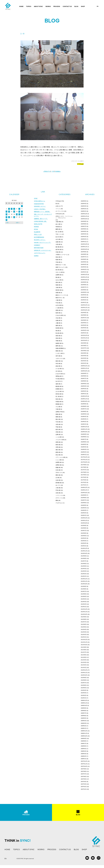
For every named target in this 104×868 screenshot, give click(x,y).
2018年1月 (84, 455)
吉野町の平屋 (59, 412)
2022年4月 (84, 325)
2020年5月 (84, 384)
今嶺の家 (58, 409)
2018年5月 (84, 444)
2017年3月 (84, 480)
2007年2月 (84, 787)
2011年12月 (84, 640)
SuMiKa (36, 256)
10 (9, 211)
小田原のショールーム (61, 255)
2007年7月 (84, 774)
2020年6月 (84, 381)
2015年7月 (84, 531)
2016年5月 (84, 505)
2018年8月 (84, 437)
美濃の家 (58, 293)
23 (6, 217)
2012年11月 (84, 612)
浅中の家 (58, 356)
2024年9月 (84, 252)
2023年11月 (84, 277)
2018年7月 (84, 439)
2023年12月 (84, 275)
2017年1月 (84, 485)
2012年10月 (84, 614)
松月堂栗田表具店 (39, 237)
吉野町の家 (59, 465)
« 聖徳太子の (47, 171)
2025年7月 (84, 226)
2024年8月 (84, 254)
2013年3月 (84, 602)
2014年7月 (84, 561)
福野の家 (58, 325)
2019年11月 (84, 399)
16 (6, 214)
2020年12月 (84, 366)
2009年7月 (84, 713)
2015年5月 (84, 536)
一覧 (53, 171)
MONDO (36, 227)
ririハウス (58, 485)
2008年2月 (84, 756)
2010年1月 (84, 698)
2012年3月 (84, 632)
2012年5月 (84, 627)
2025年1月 (84, 242)
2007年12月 (84, 761)
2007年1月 (84, 789)
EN (98, 6)
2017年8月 (84, 467)
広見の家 (58, 470)
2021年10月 (84, 340)
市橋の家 (58, 341)
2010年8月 (84, 680)
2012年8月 (84, 619)
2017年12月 (84, 457)
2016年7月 (84, 500)
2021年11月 (84, 338)
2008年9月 (84, 738)
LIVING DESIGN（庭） (41, 221)
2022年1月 (84, 333)
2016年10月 (84, 493)
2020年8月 (84, 376)
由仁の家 (58, 224)
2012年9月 (84, 617)
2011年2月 (84, 665)
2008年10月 (84, 736)
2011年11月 (84, 642)
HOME (21, 6)
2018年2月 (84, 452)
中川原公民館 (59, 379)
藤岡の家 (58, 229)
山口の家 (58, 239)
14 (19, 211)
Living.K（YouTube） (40, 209)
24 (9, 217)
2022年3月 (84, 328)
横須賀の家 (59, 386)
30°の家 (58, 371)
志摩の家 (58, 434)
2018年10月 (84, 432)
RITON (36, 229)
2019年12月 (84, 396)
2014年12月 (84, 548)
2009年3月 (84, 723)
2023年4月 (84, 295)
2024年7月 (84, 257)
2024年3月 (84, 267)
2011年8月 (84, 650)
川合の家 (58, 318)
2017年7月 (84, 470)
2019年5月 (84, 414)
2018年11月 (84, 429)
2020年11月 (84, 368)
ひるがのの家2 (59, 315)
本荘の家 (58, 364)
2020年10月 (84, 371)
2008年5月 (84, 749)
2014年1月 (84, 576)
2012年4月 (84, 629)
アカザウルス (59, 503)
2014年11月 (84, 551)
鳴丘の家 (58, 419)
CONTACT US (67, 6)
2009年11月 (84, 703)
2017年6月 (84, 472)
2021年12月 (84, 335)
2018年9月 (84, 434)
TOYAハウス (59, 473)
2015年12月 (84, 518)
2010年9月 (84, 678)
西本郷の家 (59, 483)
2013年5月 (84, 596)
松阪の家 (58, 260)
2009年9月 (84, 708)
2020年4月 (84, 386)
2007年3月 (84, 784)
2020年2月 (84, 391)
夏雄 (57, 500)
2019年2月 (84, 422)
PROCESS (57, 6)
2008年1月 (84, 759)
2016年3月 (84, 510)
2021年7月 (84, 348)
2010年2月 (84, 695)
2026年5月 (84, 201)
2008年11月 (84, 733)
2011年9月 (84, 647)
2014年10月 (84, 553)
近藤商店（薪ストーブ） (41, 219)
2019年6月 (84, 411)
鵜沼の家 (58, 361)
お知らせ (58, 206)
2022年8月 (84, 315)
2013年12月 (84, 579)
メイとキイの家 (60, 440)
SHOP (83, 6)
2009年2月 (84, 726)
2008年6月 (84, 746)
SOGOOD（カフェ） (40, 206)
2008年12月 (84, 731)
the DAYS (58, 381)
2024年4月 (84, 264)
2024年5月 (84, 262)
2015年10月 (84, 523)
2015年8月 (84, 528)
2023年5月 (84, 292)
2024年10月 (84, 249)
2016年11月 (84, 490)
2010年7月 (84, 683)
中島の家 (58, 262)
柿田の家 (58, 445)
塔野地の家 (59, 376)
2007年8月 (84, 771)
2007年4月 (84, 782)
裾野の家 (58, 346)
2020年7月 (84, 378)
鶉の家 (57, 331)
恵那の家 (58, 310)
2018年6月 (84, 442)
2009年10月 (84, 705)
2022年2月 (84, 330)
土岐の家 (58, 287)
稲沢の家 (58, 429)
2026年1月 (84, 211)
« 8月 (7, 223)
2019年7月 (84, 409)
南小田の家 (59, 270)
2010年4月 (84, 690)
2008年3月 (84, 754)
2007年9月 (84, 769)
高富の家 (58, 336)
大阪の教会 (59, 222)
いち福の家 (59, 308)
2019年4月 (84, 417)
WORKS (48, 6)
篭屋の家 (58, 285)
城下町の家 (59, 250)
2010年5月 (84, 688)
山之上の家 (59, 280)
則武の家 (58, 399)
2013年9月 (84, 586)
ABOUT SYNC (38, 6)
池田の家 (58, 384)
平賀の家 (58, 427)
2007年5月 (84, 779)
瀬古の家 (58, 450)
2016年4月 (84, 508)
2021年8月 (84, 346)
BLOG (76, 6)
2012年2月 (84, 634)
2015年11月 (84, 520)
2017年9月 (84, 465)
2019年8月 (84, 406)
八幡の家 (58, 323)
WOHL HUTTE (38, 224)
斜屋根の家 (59, 389)
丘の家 (57, 478)
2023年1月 (84, 302)
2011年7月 (84, 652)
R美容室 (58, 227)
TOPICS (29, 6)
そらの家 (58, 407)
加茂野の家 (59, 462)
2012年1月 (84, 637)
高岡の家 (58, 442)
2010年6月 (84, 685)
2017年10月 (84, 462)
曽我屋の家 (59, 404)
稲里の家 (58, 313)
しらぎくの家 (59, 353)
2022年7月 (84, 318)
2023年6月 (84, 290)
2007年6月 (84, 776)
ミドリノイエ (59, 495)
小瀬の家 (58, 300)
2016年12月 (84, 487)
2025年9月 (84, 221)
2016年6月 (84, 503)
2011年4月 (84, 660)
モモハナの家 (59, 272)
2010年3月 (84, 693)
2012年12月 (84, 609)
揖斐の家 (58, 414)
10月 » (18, 223)
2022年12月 (84, 305)
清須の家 (58, 338)
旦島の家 (58, 432)
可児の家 (58, 422)
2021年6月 (84, 351)
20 (17, 214)
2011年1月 (84, 668)
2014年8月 (84, 558)
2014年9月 (84, 556)
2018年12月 (84, 427)
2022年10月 (84, 310)
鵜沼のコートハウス (61, 295)
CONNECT (37, 245)
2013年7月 (84, 591)
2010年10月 (84, 675)
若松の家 (58, 282)
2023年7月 (84, 287)
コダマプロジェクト (40, 253)
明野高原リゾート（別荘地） (42, 212)
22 (22, 214)
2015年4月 (84, 538)
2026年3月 (84, 206)
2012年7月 (84, 622)
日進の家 (58, 252)
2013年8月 (84, 589)
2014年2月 (84, 574)
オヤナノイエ (59, 498)
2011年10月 (84, 645)
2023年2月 (84, 300)
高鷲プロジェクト (60, 267)
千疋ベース (59, 234)
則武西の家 (59, 328)
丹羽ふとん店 (38, 235)
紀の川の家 (59, 237)
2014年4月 (84, 569)
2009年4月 (84, 721)
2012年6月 (84, 624)
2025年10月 (84, 219)
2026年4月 (84, 204)
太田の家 (58, 424)
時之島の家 (59, 333)
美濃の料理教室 (60, 348)
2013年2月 (84, 604)
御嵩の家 (58, 351)
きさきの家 (59, 391)
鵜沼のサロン (59, 298)
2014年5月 (84, 566)
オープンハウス (60, 211)
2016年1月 (84, 515)
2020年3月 (84, 389)
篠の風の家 (59, 247)
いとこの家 (59, 460)
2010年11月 (84, 673)
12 (14, 211)
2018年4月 (84, 447)
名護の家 (58, 242)
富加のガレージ (60, 265)
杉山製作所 (37, 232)
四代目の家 (59, 394)
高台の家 (58, 455)
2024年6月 (84, 259)
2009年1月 (84, 728)
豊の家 (57, 277)
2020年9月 (84, 373)
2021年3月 (84, 358)
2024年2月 (84, 269)
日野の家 (58, 447)
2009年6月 (84, 716)
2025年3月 (84, 237)
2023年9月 (84, 282)
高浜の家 (58, 257)
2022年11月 (84, 308)
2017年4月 (84, 477)
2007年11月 (84, 764)
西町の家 (58, 475)
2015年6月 (84, 533)
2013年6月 (84, 594)
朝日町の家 (59, 290)
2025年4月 (84, 234)
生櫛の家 (58, 320)
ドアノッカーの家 (60, 457)
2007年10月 (84, 766)
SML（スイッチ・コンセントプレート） (43, 215)
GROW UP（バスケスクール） (43, 251)
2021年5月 (84, 353)
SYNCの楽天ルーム (40, 201)
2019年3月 (84, 419)
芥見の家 (58, 490)
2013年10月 (84, 584)
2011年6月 (84, 655)
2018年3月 (84, 449)
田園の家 (58, 467)
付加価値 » (58, 171)
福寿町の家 (59, 343)
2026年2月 (84, 209)
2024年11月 (84, 247)
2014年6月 (84, 564)
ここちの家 (59, 437)
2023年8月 (84, 285)
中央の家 (58, 303)
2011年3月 (84, 662)
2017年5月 (84, 475)
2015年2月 (84, 543)
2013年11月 (84, 581)
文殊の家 (58, 493)
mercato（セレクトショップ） (43, 243)
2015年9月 (84, 526)
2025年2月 (84, 239)
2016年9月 (84, 495)
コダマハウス (59, 359)
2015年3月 (84, 541)
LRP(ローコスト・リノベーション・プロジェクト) (64, 217)
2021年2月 (84, 361)
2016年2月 (84, 513)
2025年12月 (84, 214)
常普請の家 (59, 402)
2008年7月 (84, 743)
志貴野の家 (59, 275)
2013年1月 (84, 607)
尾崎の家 (58, 417)
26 (14, 217)
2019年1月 (84, 424)
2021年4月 (84, 356)
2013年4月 (84, 599)
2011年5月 (84, 657)
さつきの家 (59, 369)
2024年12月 (84, 244)
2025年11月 (84, 216)
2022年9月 (84, 313)
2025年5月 (84, 231)
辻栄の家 (58, 480)
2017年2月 (84, 482)
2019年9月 (84, 404)
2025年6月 (84, 229)
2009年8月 (84, 711)
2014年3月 (84, 571)
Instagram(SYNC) (39, 204)
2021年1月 (84, 363)
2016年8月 (84, 498)
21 (19, 214)
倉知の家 (58, 366)
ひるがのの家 (59, 374)
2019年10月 (84, 401)
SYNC (36, 198)
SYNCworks (59, 214)
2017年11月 (84, 460)
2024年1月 (84, 272)
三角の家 (58, 488)
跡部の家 (58, 452)
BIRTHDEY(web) (39, 248)
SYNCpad (80, 164)
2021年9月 (84, 343)
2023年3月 (84, 297)
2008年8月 (84, 741)
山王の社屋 (59, 305)
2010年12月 (84, 670)
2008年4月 (84, 751)
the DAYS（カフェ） (40, 240)
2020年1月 (84, 394)
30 (6, 220)
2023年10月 (84, 280)
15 (22, 211)
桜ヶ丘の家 (59, 232)
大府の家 (58, 244)
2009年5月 (84, 718)
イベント (58, 209)
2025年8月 (84, 224)
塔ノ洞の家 (59, 396)
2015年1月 (84, 546)
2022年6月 (84, 320)
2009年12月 (84, 700)
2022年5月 (84, 323)
